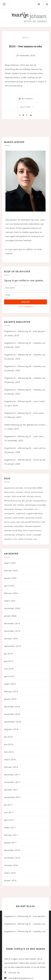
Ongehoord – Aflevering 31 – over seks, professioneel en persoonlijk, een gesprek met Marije (26, 436)
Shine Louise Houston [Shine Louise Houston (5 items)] (32, 530)
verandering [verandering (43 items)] (9, 535)
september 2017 (13, 797)
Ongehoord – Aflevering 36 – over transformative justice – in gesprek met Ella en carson (26, 401)
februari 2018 (11, 767)
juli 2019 (8, 654)
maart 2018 (10, 759)
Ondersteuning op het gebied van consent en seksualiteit (26, 425)
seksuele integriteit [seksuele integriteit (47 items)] (33, 526)
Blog (25, 38)
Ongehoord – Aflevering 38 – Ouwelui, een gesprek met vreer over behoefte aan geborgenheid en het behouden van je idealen (26, 378)
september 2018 (13, 722)
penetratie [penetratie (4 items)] (30, 518)
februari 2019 (11, 691)
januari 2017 (10, 843)
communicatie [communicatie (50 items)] (37, 492)
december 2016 (12, 850)
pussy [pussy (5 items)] (13, 522)
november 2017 (12, 782)
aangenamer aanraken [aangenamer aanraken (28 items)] (14, 488)
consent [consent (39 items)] (7, 496)
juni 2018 (9, 744)
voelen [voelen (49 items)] (28, 535)
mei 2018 (9, 752)
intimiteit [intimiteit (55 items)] (8, 505)
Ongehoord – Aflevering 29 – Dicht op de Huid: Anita (26, 460)
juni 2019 (9, 661)
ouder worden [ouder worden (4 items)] (18, 518)
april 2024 (9, 586)
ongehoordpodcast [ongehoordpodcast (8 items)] (34, 513)
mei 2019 (9, 669)
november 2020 (12, 608)
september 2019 (13, 646)
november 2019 (12, 631)
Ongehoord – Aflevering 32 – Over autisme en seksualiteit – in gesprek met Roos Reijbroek (26, 413)
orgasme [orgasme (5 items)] (8, 518)
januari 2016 (10, 880)
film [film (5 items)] (23, 501)
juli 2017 (8, 805)
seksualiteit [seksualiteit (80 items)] (19, 526)
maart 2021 (10, 601)
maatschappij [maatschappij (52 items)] (30, 505)
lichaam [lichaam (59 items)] (21, 505)
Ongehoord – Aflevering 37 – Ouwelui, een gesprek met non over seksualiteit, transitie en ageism (26, 390)
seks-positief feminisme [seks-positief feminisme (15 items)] (31, 522)
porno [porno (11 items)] (7, 522)
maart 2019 (10, 684)
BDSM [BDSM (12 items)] (40, 488)
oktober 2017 (11, 790)
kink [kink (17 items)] (15, 505)
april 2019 (9, 676)
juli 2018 (8, 737)
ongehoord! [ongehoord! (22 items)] (20, 513)
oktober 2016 (11, 865)
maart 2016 (10, 873)
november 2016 (12, 858)
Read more (26, 107)
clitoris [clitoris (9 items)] (27, 492)
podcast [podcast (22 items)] (39, 518)
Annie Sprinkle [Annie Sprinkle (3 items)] (30, 488)
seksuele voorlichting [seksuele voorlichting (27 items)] (13, 530)
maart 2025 (10, 563)
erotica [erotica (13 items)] (38, 496)
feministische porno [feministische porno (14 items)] (12, 501)
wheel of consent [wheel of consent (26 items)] (25, 539)
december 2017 (12, 775)
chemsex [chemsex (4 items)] (19, 492)
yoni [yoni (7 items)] (35, 539)
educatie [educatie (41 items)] (30, 496)
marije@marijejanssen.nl (21, 978)
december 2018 (12, 707)
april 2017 (9, 820)
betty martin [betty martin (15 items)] (9, 492)
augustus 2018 (11, 729)
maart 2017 (10, 827)
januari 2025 (10, 578)
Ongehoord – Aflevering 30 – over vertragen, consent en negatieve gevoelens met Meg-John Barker (26, 448)
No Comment (27, 99)
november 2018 (12, 714)
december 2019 (12, 623)
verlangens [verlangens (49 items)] (20, 535)
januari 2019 (10, 699)
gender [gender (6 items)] (29, 501)
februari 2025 (11, 570)
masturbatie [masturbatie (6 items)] (28, 509)
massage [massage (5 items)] (18, 509)
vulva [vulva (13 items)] (15, 539)
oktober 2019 (11, 638)
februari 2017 (11, 835)
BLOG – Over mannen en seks (26, 46)
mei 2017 (9, 812)
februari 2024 (11, 593)
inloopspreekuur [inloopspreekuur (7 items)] (39, 501)
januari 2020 (10, 616)
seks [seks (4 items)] (18, 522)
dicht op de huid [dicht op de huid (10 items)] (19, 496)
